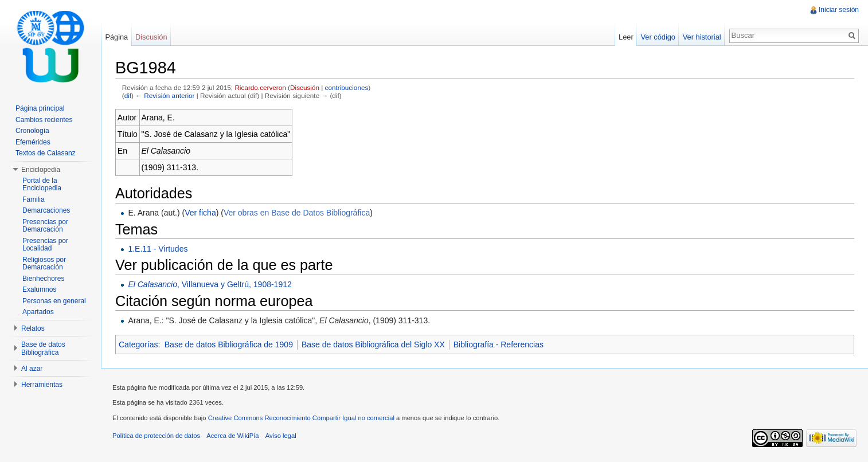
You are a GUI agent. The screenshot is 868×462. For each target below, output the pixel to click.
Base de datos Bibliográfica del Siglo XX (373, 344)
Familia (34, 199)
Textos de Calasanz (46, 153)
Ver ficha (200, 213)
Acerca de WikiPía (232, 436)
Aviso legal (281, 436)
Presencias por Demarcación (45, 226)
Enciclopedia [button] (41, 170)
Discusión (305, 87)
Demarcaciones (46, 210)
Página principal (40, 108)
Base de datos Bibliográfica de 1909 (229, 344)
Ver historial (702, 37)
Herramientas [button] (42, 385)
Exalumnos (39, 289)
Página (116, 37)
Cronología (32, 131)
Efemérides (33, 142)
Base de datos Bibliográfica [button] (43, 349)
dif (128, 95)
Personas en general (54, 301)
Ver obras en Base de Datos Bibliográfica (297, 213)
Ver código (658, 37)
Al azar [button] (32, 369)
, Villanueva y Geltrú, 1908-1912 (210, 284)
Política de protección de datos (156, 436)
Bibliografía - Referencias (498, 344)
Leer (626, 37)
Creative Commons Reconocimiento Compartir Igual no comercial (301, 418)
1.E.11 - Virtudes (158, 249)
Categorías (138, 344)
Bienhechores (43, 279)
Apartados (38, 312)
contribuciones (347, 87)
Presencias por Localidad (45, 245)
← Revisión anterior (165, 95)
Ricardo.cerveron (260, 87)
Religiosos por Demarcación (44, 264)
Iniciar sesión (839, 10)
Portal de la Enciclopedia (42, 185)
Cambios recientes (44, 120)
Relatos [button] (33, 328)
